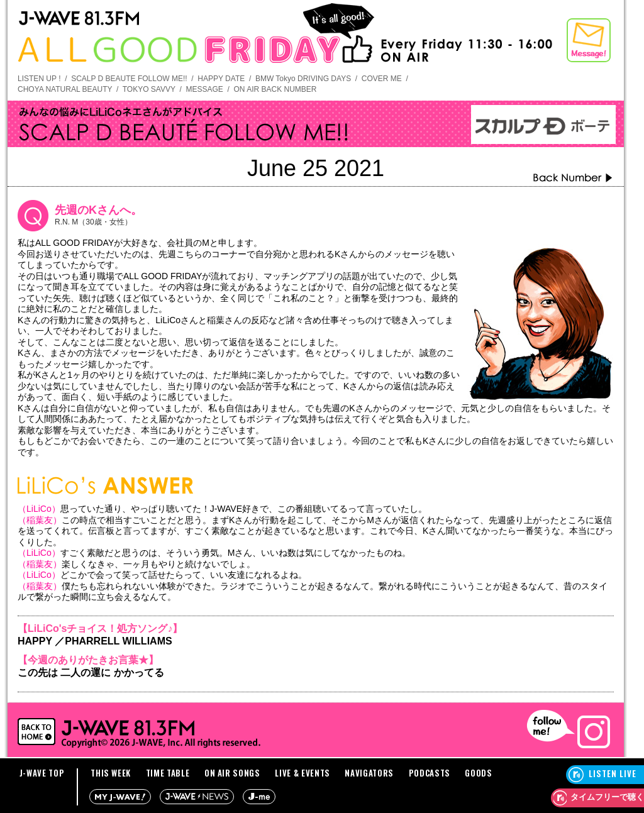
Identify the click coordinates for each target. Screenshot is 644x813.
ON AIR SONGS (232, 773)
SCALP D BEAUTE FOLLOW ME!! (129, 79)
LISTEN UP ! (39, 79)
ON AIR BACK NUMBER (275, 89)
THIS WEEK (111, 773)
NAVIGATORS (369, 773)
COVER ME (382, 79)
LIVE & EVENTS (302, 773)
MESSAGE (204, 89)
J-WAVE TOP (42, 773)
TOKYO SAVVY (149, 89)
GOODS (478, 773)
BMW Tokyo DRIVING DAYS (303, 79)
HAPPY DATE (221, 79)
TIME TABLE (168, 773)
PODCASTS (430, 773)
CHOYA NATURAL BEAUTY (65, 89)
